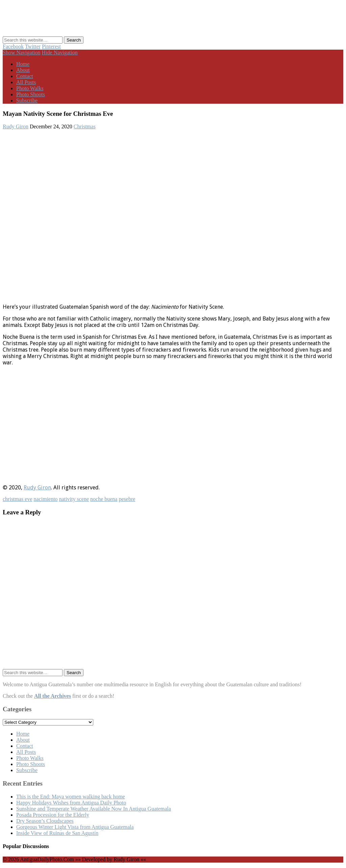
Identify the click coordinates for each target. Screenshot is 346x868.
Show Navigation (22, 53)
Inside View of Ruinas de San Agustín (57, 833)
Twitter (33, 46)
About (23, 70)
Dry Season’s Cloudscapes (45, 821)
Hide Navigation (60, 53)
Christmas (85, 126)
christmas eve (18, 499)
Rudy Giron (16, 126)
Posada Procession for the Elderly (53, 815)
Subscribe (27, 100)
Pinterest (51, 46)
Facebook (13, 46)
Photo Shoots (31, 94)
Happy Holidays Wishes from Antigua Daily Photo (71, 803)
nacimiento (46, 499)
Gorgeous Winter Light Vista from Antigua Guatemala (75, 827)
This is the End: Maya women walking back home (71, 797)
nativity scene (74, 499)
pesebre (127, 499)
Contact (25, 76)
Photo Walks (30, 88)
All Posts (26, 82)
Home (23, 64)
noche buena (104, 499)
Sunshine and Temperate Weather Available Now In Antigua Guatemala (94, 809)
